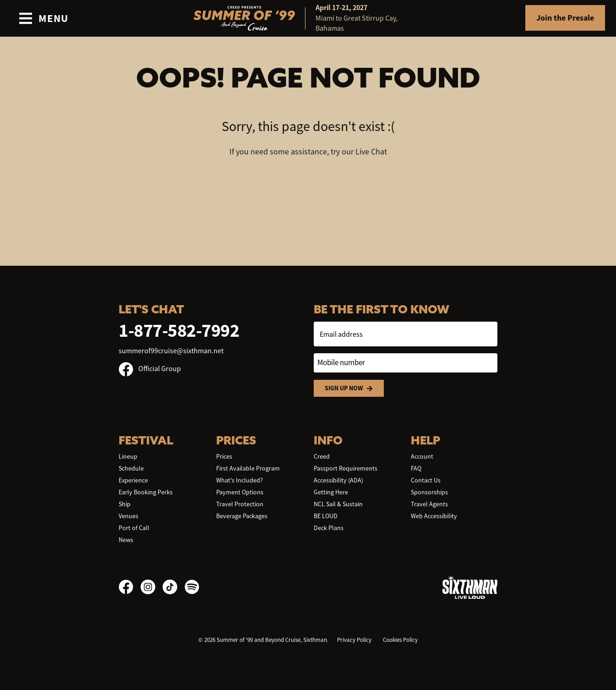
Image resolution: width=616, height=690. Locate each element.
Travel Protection (240, 504)
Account (422, 456)
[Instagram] (152, 587)
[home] (308, 18)
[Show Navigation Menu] (43, 18)
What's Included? (240, 480)
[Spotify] (192, 587)
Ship (125, 504)
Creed (322, 456)
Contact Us (426, 480)
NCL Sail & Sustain (338, 504)
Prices (224, 456)
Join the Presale (565, 18)
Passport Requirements (346, 468)
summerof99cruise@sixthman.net (171, 351)
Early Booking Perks (146, 492)
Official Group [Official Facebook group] (150, 369)
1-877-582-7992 (179, 331)
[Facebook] (130, 587)
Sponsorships (429, 492)
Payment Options (240, 492)
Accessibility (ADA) (338, 480)
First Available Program (248, 468)
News (126, 540)
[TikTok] (174, 587)
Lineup (128, 456)
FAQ (416, 468)
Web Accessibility (434, 516)
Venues (128, 516)
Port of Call (134, 528)
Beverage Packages (242, 516)
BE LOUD (326, 516)
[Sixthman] (470, 587)
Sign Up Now (349, 388)
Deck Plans (329, 528)
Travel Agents (429, 504)
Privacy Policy (354, 640)
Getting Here (331, 492)
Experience (133, 480)
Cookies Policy (400, 640)
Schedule (131, 468)
